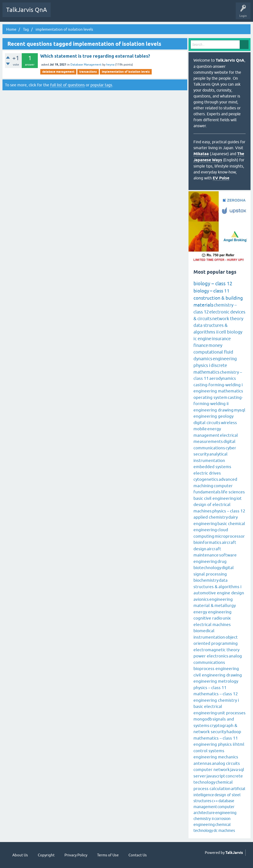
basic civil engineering (215, 498)
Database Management (86, 65)
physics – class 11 (210, 688)
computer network (212, 770)
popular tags (101, 85)
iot (239, 498)
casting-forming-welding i (218, 385)
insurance (221, 339)
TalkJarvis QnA (27, 10)
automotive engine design (219, 593)
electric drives (207, 473)
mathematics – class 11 (216, 738)
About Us (20, 855)
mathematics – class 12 (216, 694)
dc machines (224, 830)
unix (227, 618)
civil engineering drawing (218, 675)
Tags (97, 13)
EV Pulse (221, 178)
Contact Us (138, 855)
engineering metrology (216, 681)
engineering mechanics (216, 757)
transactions (88, 72)
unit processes (232, 713)
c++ (215, 801)
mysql (240, 410)
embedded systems (212, 467)
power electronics (211, 656)
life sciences (233, 492)
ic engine (202, 339)
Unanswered (78, 13)
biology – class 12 (213, 283)
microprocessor (230, 536)
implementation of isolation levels (126, 72)
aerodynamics (223, 378)
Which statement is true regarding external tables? (95, 56)
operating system (210, 397)
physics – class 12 (229, 511)
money (215, 345)
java (234, 770)
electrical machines (212, 625)
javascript (216, 776)
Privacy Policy (76, 855)
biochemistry (206, 580)
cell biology (231, 332)
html (240, 744)
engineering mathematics (218, 391)
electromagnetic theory (216, 650)
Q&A (59, 13)
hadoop (234, 732)
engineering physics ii (214, 744)
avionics (201, 599)
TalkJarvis (234, 853)
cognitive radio (208, 618)
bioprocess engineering (216, 669)
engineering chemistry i (216, 700)
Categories (115, 13)
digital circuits (207, 423)
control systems (209, 751)
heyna (110, 65)
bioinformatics (207, 542)
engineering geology (213, 416)
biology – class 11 (211, 291)
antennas (202, 763)
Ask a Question (138, 13)
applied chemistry (211, 517)
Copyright (46, 855)
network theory (228, 319)
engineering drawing (213, 410)
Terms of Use (108, 855)
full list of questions (67, 85)
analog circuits (226, 763)
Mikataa (201, 154)
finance (201, 345)
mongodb (203, 719)
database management (58, 72)
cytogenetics (206, 479)
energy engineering (212, 612)
